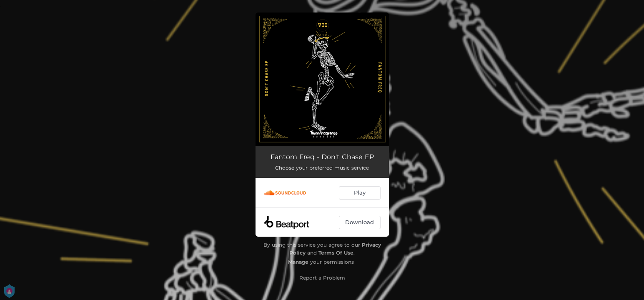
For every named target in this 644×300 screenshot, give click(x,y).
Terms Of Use (336, 253)
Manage (298, 262)
